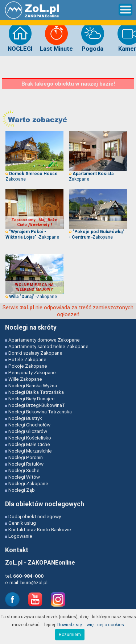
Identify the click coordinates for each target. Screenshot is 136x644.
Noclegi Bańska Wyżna (33, 385)
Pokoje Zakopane (28, 366)
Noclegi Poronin (26, 457)
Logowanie (20, 536)
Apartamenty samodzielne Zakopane (48, 346)
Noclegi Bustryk (25, 418)
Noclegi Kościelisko (30, 438)
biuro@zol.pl (34, 582)
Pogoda (93, 37)
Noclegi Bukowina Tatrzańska (40, 412)
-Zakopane (32, 234)
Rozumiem (70, 634)
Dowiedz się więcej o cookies (91, 625)
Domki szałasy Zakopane (35, 353)
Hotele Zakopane (27, 359)
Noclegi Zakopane (28, 483)
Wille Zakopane (25, 379)
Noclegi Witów (24, 477)
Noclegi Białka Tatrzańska (36, 392)
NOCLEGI (20, 37)
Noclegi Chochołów (29, 425)
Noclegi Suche (24, 470)
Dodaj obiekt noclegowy (35, 516)
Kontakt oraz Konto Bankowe (40, 529)
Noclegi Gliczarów (28, 431)
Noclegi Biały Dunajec (31, 399)
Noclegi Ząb (22, 490)
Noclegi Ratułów (26, 464)
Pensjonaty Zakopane (32, 372)
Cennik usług (22, 523)
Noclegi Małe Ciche (29, 444)
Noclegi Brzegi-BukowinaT (37, 405)
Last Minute (56, 37)
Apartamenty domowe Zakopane (44, 340)
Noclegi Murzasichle (30, 451)
